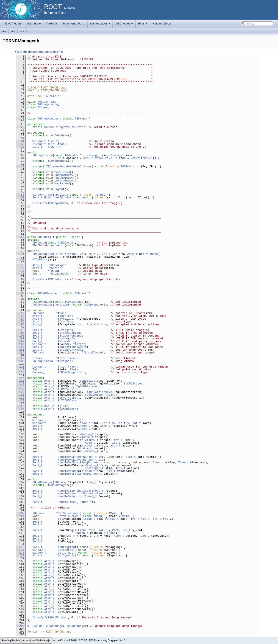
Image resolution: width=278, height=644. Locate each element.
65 (20, 237)
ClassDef (39, 203)
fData (54, 271)
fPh (59, 147)
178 (20, 556)
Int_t (106, 254)
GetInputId (56, 195)
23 (20, 119)
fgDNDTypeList (69, 398)
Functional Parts (74, 24)
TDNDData (44, 237)
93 (20, 316)
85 (20, 293)
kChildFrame (93, 158)
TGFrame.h (52, 96)
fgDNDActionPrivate (100, 395)
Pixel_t (111, 158)
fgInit (63, 406)
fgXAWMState (67, 409)
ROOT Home (13, 24)
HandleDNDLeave (70, 460)
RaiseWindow (64, 178)
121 (20, 395)
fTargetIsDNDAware (72, 347)
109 (20, 361)
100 (20, 336)
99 (20, 333)
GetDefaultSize (78, 167)
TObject (74, 237)
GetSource (65, 550)
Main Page (34, 24)
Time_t (115, 443)
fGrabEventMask (70, 350)
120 (20, 392)
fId (120, 198)
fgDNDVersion (68, 389)
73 (20, 260)
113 (20, 372)
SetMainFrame (68, 516)
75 (20, 265)
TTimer (43, 107)
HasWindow (52, 198)
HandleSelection (70, 496)
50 (20, 195)
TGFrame (81, 119)
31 (20, 141)
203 (20, 626)
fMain (62, 313)
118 (20, 386)
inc (22, 31)
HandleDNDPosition (72, 463)
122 (20, 398)
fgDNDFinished (87, 386)
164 (20, 516)
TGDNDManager (48, 293)
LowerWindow (64, 181)
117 (20, 384)
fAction (55, 268)
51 (20, 198)
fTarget (79, 344)
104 (20, 347)
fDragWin (65, 361)
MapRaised (62, 183)
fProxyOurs (66, 341)
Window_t (39, 141)
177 (20, 553)
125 (20, 406)
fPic (51, 144)
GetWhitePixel (142, 158)
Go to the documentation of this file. (39, 52)
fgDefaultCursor (72, 127)
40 (20, 167)
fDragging (65, 330)
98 (20, 330)
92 (20, 313)
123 (20, 400)
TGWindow (71, 155)
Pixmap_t (39, 144)
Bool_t (37, 198)
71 (20, 254)
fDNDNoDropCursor (71, 372)
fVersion (65, 316)
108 (20, 358)
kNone (72, 254)
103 (20, 344)
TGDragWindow (48, 105)
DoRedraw (61, 136)
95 (20, 322)
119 (20, 389)
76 (20, 268)
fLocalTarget (93, 353)
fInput (53, 141)
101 (20, 338)
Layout (60, 189)
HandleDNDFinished (72, 474)
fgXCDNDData (67, 400)
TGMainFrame (47, 102)
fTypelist (65, 319)
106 (20, 353)
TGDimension (55, 167)
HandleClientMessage (74, 491)
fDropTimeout (68, 358)
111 (20, 367)
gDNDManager (77, 626)
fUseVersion (67, 338)
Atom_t (53, 254)
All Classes (125, 25)
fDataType (57, 265)
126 (20, 409)
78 (20, 274)
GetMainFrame (68, 513)
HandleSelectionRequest (76, 494)
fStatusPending (70, 336)
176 (20, 550)
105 (20, 350)
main (98, 516)
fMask (62, 144)
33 (20, 147)
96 (20, 324)
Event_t (98, 491)
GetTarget (65, 553)
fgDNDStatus (133, 384)
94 (20, 319)
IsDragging (66, 547)
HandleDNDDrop (69, 471)
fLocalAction (97, 324)
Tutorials (52, 24)
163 (20, 513)
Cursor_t (51, 127)
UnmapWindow (64, 175)
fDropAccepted (69, 333)
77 (20, 271)
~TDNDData (40, 260)
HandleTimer (67, 502)
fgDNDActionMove (99, 392)
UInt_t (37, 147)
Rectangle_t (94, 468)
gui (4, 31)
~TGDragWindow (57, 161)
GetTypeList (67, 556)
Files (143, 25)
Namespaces (100, 25)
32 (20, 144)
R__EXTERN (35, 626)
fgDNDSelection (90, 381)
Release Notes (162, 24)
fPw (50, 147)
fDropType (65, 322)
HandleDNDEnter (70, 457)
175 (20, 547)
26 (20, 127)
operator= (57, 245)
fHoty (74, 369)
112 (20, 369)
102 (20, 341)
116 (20, 381)
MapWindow (62, 172)
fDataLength (59, 274)
